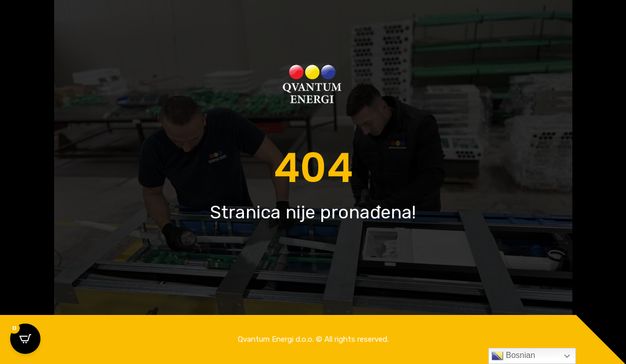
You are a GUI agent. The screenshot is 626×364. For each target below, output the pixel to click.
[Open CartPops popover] (25, 339)
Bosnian (513, 356)
